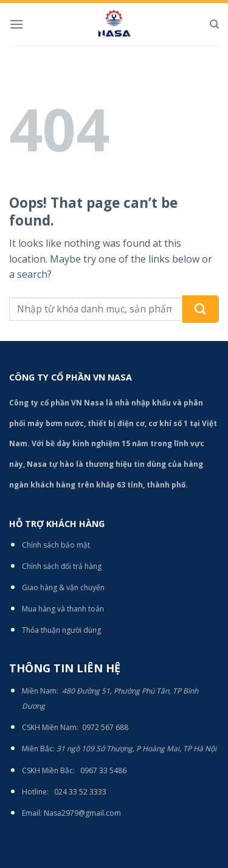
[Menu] (16, 24)
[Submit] (201, 309)
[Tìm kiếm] (214, 24)
